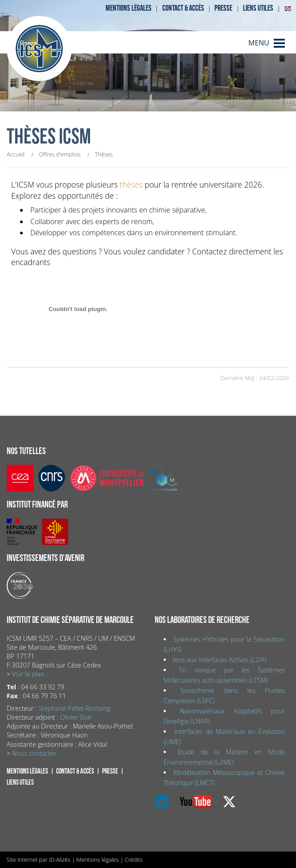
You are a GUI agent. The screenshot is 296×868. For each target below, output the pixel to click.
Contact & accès (183, 8)
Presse (223, 8)
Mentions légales (129, 8)
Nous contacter (34, 753)
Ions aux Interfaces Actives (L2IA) (219, 660)
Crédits (134, 860)
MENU (259, 43)
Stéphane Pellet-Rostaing (74, 708)
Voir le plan (28, 674)
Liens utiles (258, 8)
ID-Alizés (60, 860)
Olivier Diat (76, 717)
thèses (131, 184)
